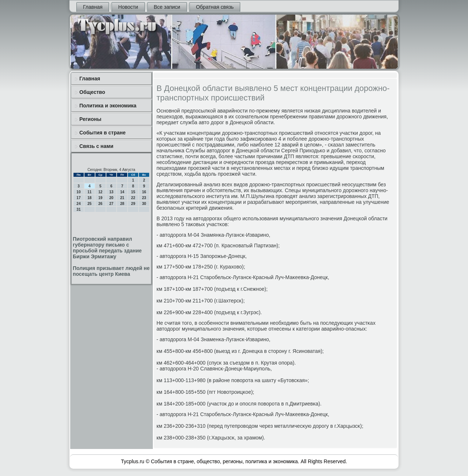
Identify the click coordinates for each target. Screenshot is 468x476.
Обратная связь (215, 7)
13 (111, 192)
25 (89, 204)
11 (89, 192)
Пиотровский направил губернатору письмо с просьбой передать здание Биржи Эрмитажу (107, 248)
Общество (92, 92)
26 (100, 204)
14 (122, 192)
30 (144, 204)
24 (78, 204)
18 (89, 198)
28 (122, 204)
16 (144, 192)
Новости (128, 7)
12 (100, 192)
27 (111, 204)
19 (100, 198)
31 (78, 210)
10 (78, 192)
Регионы (90, 119)
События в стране (103, 133)
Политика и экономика (108, 106)
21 (122, 198)
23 (144, 198)
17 (78, 198)
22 (133, 198)
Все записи (167, 7)
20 (111, 198)
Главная (93, 7)
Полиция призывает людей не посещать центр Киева (111, 271)
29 (133, 204)
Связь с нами (96, 146)
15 (133, 192)
